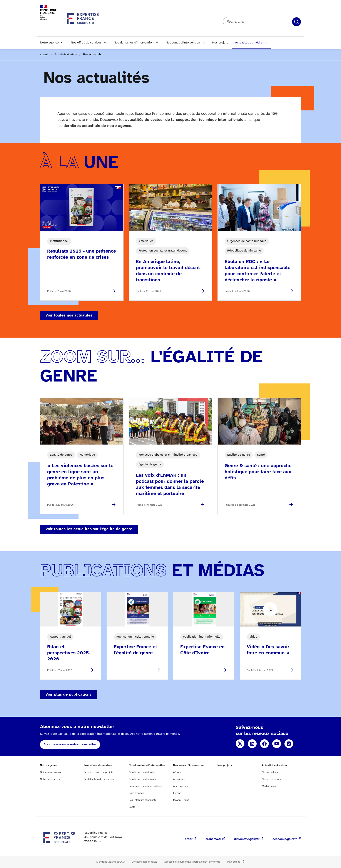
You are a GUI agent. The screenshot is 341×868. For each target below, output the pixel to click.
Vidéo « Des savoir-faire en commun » (269, 650)
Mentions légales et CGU (110, 862)
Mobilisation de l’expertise (99, 779)
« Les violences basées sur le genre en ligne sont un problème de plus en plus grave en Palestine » (80, 475)
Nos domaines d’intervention (134, 43)
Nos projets (220, 43)
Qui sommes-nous (50, 772)
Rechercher (296, 22)
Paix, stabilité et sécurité (143, 800)
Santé (132, 807)
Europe (177, 793)
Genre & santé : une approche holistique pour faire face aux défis (258, 472)
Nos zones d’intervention (183, 43)
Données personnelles (144, 862)
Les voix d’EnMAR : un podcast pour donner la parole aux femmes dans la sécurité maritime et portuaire (170, 485)
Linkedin (252, 744)
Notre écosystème (50, 779)
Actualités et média (249, 43)
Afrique (177, 772)
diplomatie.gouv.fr (247, 839)
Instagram (289, 744)
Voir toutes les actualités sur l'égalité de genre (89, 529)
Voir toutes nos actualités (69, 316)
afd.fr (189, 839)
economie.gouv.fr (285, 839)
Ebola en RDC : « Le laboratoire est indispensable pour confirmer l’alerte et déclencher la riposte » (257, 271)
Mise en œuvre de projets (99, 772)
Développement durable (142, 772)
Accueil (44, 54)
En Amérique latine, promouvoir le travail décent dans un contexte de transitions (168, 271)
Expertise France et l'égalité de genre (135, 650)
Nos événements (271, 779)
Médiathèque (269, 786)
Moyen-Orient (181, 800)
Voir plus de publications (68, 695)
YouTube (277, 744)
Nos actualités (270, 772)
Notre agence (49, 43)
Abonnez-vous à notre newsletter (70, 744)
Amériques (179, 779)
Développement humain (142, 779)
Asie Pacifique (181, 786)
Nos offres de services (86, 43)
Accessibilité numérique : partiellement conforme (192, 862)
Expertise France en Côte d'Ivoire (202, 650)
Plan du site (234, 862)
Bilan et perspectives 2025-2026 (69, 653)
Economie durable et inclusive (146, 786)
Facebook (264, 744)
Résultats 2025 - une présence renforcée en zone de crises (82, 254)
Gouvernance (136, 793)
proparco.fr (213, 839)
